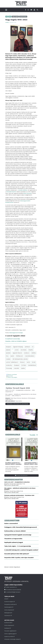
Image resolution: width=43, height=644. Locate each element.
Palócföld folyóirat (11, 192)
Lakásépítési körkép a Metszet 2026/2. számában (32, 463)
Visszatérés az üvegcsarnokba (13, 539)
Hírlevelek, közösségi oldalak (12, 639)
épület (12, 356)
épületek (8, 353)
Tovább (33, 435)
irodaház (8, 359)
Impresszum (8, 615)
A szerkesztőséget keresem (12, 592)
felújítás (31, 350)
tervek (34, 362)
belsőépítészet (32, 365)
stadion (23, 368)
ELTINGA (24, 365)
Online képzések (9, 610)
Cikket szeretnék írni (11, 587)
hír (33, 347)
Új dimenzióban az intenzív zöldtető (15, 531)
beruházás (24, 350)
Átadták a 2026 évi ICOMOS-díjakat (16, 341)
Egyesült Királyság (18, 347)
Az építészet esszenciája (13, 339)
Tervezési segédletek (10, 631)
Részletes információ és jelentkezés (18, 404)
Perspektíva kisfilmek (10, 604)
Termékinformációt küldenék (13, 590)
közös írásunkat (27, 193)
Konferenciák (8, 623)
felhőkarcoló (19, 356)
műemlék (16, 368)
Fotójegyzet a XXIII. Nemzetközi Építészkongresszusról (21, 527)
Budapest (8, 347)
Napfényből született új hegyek (14, 542)
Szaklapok (8, 628)
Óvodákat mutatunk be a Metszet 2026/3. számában (13, 463)
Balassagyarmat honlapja (16, 333)
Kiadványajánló (9, 607)
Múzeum (22, 362)
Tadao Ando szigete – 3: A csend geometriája (18, 546)
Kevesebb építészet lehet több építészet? (17, 554)
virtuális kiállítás (23, 190)
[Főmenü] (6, 10)
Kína (7, 356)
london (17, 350)
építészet (27, 347)
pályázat (8, 350)
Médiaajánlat (8, 613)
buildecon (27, 353)
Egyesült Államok (17, 353)
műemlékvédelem (30, 356)
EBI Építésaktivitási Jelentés (20, 359)
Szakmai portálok (9, 636)
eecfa (28, 362)
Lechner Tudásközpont (12, 362)
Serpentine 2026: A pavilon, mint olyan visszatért (19, 558)
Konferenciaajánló (10, 602)
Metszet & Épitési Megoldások (12, 567)
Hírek (6, 599)
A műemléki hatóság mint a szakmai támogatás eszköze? (21, 550)
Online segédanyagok (10, 634)
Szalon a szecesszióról (11, 523)
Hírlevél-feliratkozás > (22, 475)
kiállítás (34, 353)
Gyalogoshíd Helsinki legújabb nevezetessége (18, 535)
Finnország (9, 368)
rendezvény (9, 365)
